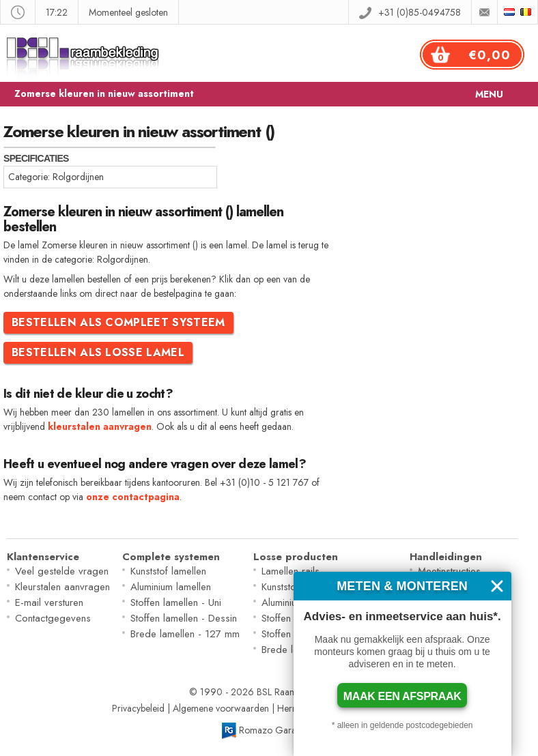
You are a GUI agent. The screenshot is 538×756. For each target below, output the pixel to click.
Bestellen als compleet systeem (118, 322)
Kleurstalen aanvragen (62, 587)
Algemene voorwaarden (221, 708)
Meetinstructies (449, 571)
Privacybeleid (138, 708)
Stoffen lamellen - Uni (176, 602)
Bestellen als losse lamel (98, 352)
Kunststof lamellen (168, 571)
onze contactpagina (133, 497)
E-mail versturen (49, 602)
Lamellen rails (291, 571)
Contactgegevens (53, 618)
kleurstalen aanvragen (100, 426)
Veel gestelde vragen (62, 571)
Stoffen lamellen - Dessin (184, 618)
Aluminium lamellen (171, 587)
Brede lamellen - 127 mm (185, 634)
